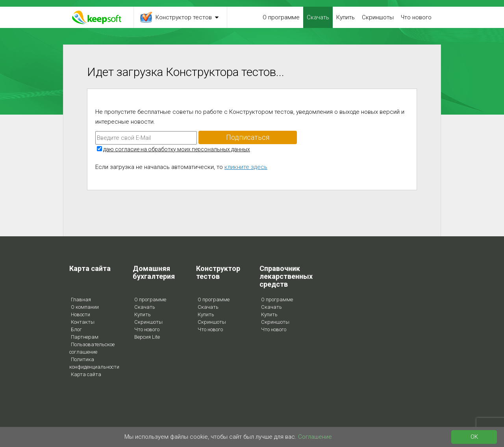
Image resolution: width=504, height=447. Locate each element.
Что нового (416, 17)
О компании (85, 307)
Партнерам (85, 337)
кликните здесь (246, 167)
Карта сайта (86, 374)
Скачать (318, 17)
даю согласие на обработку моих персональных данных (177, 149)
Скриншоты (378, 17)
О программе (281, 17)
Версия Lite (147, 337)
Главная (81, 300)
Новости (81, 314)
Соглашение (315, 437)
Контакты (83, 322)
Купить (346, 17)
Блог (76, 329)
